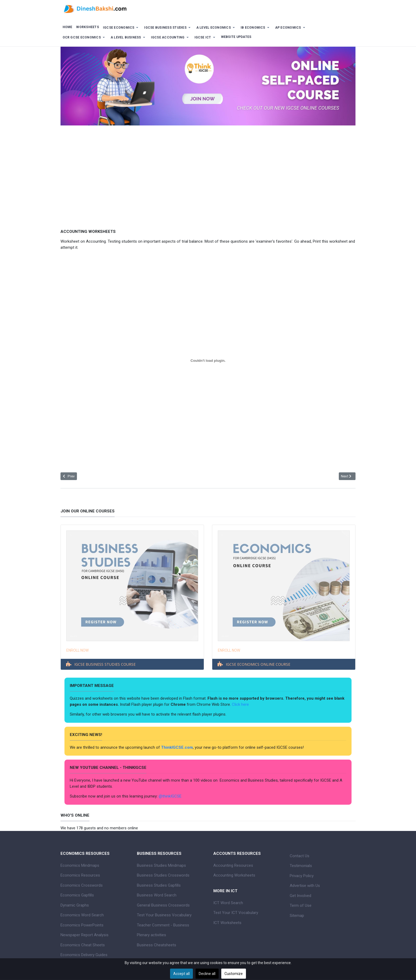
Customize (234, 974)
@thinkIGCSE (170, 796)
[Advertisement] (208, 173)
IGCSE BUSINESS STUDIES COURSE (105, 664)
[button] (122, 28)
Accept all (181, 974)
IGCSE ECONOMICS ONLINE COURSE (258, 664)
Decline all (207, 974)
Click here (241, 704)
